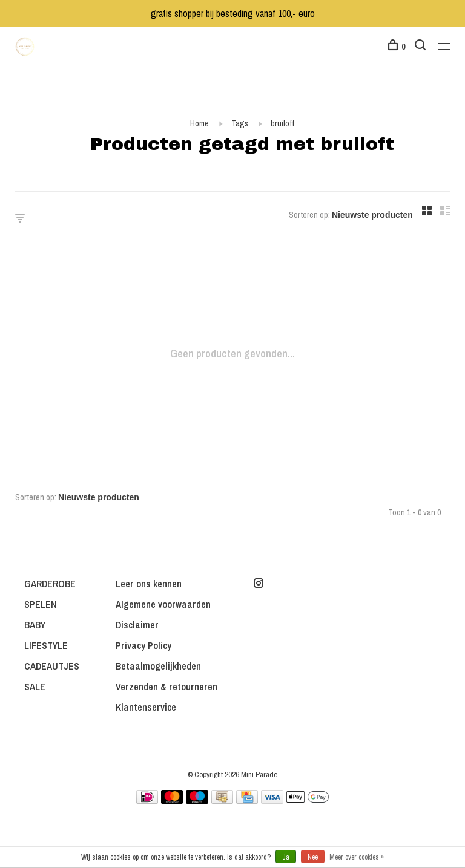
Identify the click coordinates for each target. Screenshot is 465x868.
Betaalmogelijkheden (158, 666)
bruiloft (282, 123)
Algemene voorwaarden (163, 604)
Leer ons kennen (149, 584)
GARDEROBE (50, 584)
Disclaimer (137, 625)
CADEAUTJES (52, 666)
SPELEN (41, 604)
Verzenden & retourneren (167, 687)
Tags (240, 123)
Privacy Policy (143, 645)
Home (200, 123)
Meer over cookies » (357, 857)
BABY (35, 625)
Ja (286, 857)
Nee (313, 857)
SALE (35, 687)
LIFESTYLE (46, 645)
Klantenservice (146, 707)
